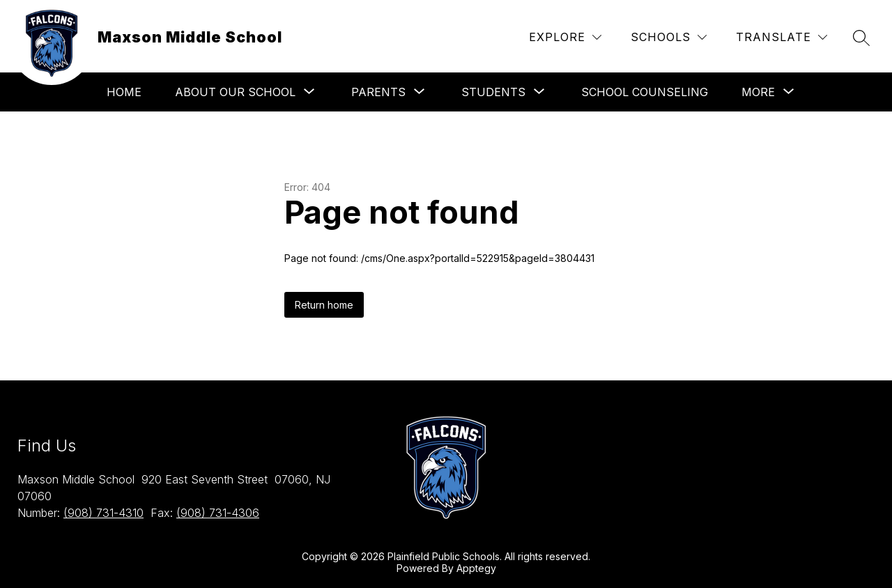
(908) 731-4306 (218, 513)
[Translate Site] (782, 37)
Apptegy (476, 568)
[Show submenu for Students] (493, 92)
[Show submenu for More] (758, 92)
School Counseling (645, 92)
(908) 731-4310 (103, 513)
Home (124, 92)
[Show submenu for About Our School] (235, 92)
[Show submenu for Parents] (378, 92)
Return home (324, 305)
